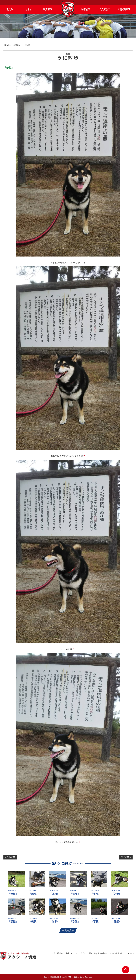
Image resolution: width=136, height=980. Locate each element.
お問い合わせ (103, 953)
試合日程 (93, 953)
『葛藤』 (96, 921)
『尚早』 (54, 921)
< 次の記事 (10, 857)
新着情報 (60, 953)
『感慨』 (13, 921)
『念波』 (75, 921)
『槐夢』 (34, 921)
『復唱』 (96, 894)
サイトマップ (130, 953)
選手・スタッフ (71, 953)
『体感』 (116, 921)
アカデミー (83, 953)
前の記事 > (126, 857)
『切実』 (75, 894)
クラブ (52, 953)
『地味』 (34, 894)
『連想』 (54, 894)
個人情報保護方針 (116, 953)
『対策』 (116, 894)
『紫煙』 (13, 894)
